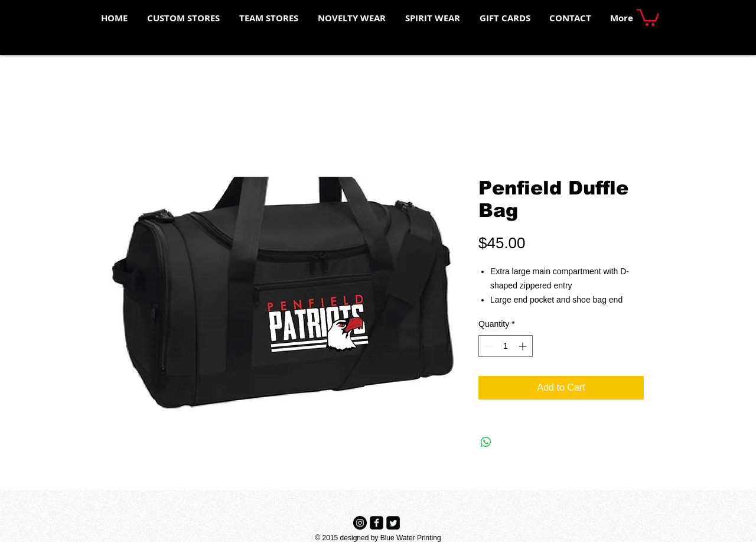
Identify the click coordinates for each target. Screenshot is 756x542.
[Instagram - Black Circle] (360, 523)
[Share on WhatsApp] (486, 442)
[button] (648, 17)
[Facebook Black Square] (377, 523)
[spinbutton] (506, 346)
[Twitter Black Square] (393, 523)
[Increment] (524, 346)
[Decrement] (488, 346)
